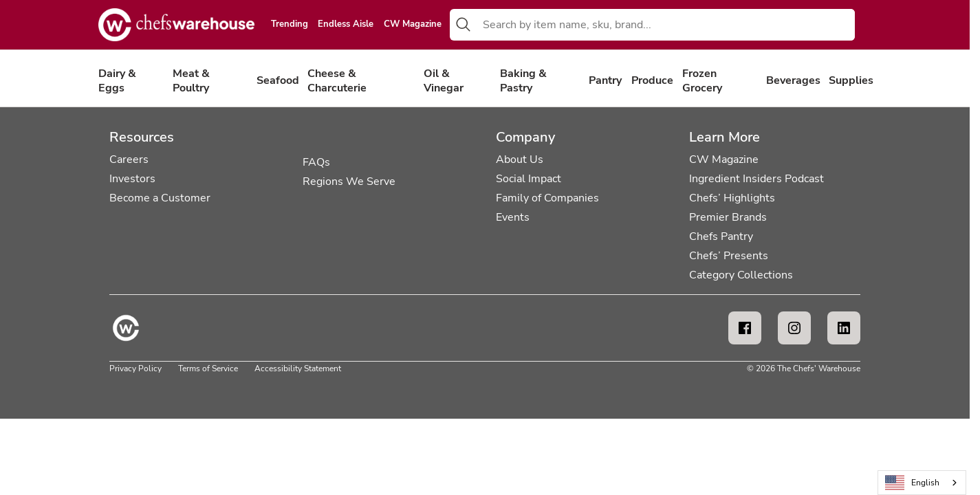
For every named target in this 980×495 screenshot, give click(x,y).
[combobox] (666, 25)
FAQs (316, 162)
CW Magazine (413, 25)
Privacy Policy (135, 368)
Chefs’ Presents (729, 256)
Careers (129, 159)
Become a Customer (160, 198)
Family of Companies (547, 198)
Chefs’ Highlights (732, 198)
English (913, 483)
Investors (132, 179)
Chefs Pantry (721, 236)
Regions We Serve (349, 181)
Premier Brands (728, 217)
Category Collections (741, 275)
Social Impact (529, 179)
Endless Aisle (346, 25)
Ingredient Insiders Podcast (756, 179)
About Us (520, 159)
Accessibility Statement (298, 368)
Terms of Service (208, 368)
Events (513, 217)
